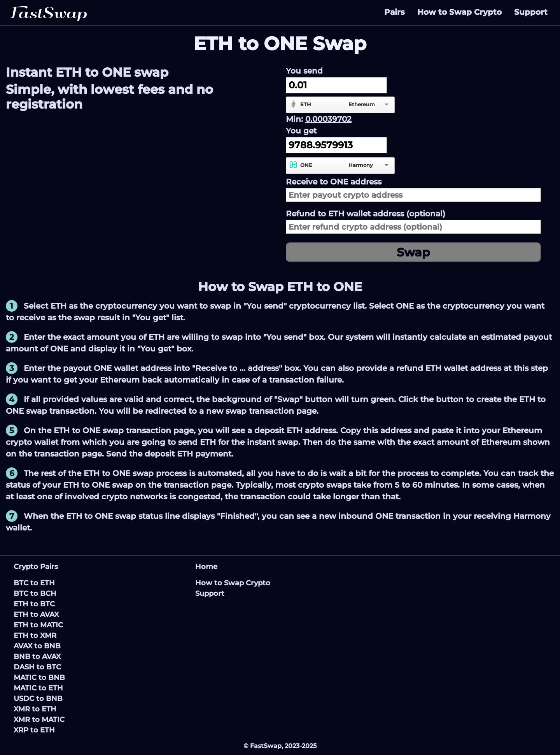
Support (531, 12)
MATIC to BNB (39, 678)
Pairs (395, 12)
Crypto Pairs (36, 567)
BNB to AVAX (37, 657)
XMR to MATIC (39, 720)
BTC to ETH (34, 583)
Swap (413, 252)
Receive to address (334, 182)
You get (301, 131)
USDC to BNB (38, 699)
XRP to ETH (34, 730)
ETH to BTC (34, 604)
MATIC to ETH (38, 688)
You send (304, 71)
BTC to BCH (35, 593)
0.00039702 (328, 119)
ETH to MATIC (38, 625)
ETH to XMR (35, 636)
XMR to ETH (35, 709)
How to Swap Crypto (459, 12)
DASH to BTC (37, 667)
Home (206, 567)
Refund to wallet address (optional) (366, 214)
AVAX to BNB (37, 646)
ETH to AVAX (36, 615)
